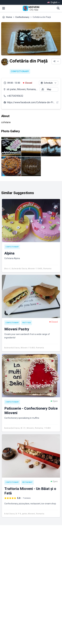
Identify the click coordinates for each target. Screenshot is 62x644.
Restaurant (27, 482)
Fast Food (27, 323)
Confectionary (22, 17)
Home (9, 17)
